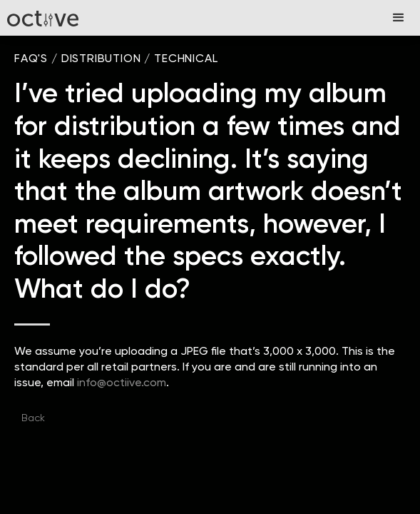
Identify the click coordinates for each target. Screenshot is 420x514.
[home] (43, 18)
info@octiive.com (122, 382)
